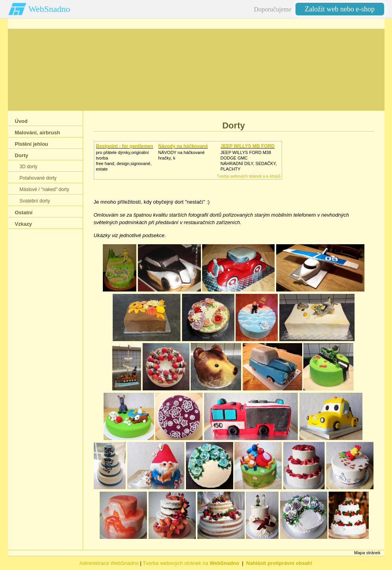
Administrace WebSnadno (109, 563)
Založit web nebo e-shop (340, 9)
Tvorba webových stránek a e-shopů (248, 176)
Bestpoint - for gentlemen (125, 146)
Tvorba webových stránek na (191, 563)
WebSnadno (49, 9)
